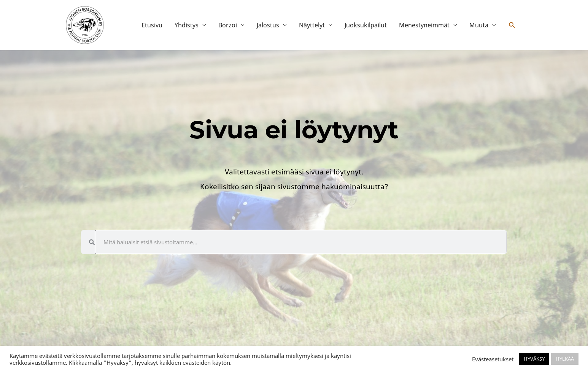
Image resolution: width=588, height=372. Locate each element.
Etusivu (152, 25)
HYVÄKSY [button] (534, 359)
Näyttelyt (312, 25)
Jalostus (268, 25)
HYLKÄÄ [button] (565, 359)
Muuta (479, 25)
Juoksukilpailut (366, 25)
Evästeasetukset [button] (493, 359)
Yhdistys (187, 25)
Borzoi (228, 25)
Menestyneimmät (424, 25)
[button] (512, 25)
